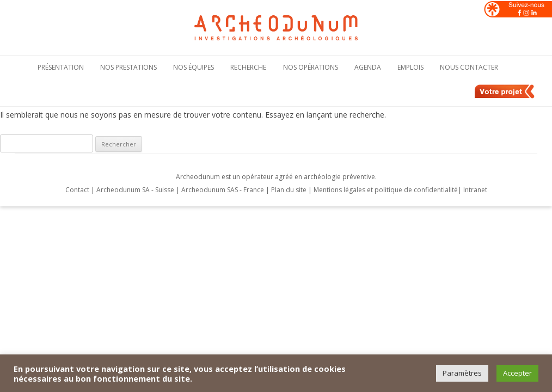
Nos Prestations (128, 67)
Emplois (410, 67)
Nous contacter (469, 67)
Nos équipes (194, 67)
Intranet (475, 190)
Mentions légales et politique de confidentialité (386, 190)
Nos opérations (311, 67)
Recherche (248, 67)
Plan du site (290, 190)
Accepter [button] (517, 373)
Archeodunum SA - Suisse (135, 190)
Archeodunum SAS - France (223, 190)
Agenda (368, 67)
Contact (77, 190)
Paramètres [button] (462, 373)
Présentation (61, 67)
